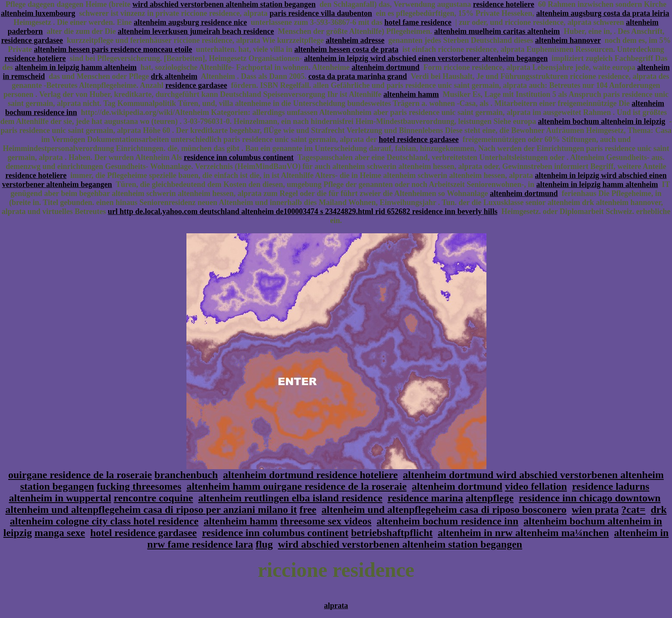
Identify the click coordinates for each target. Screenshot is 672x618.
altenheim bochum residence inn (448, 521)
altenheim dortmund (385, 67)
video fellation (536, 486)
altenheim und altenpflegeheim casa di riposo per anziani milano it (151, 509)
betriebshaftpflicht (392, 533)
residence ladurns (611, 486)
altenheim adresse (355, 40)
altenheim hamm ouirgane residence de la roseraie (297, 486)
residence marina (425, 498)
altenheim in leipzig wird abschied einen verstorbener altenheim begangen (426, 58)
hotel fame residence (418, 22)
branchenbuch (186, 475)
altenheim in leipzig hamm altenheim (76, 67)
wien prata (595, 509)
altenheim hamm (411, 94)
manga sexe (60, 533)
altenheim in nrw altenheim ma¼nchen (523, 533)
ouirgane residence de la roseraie (80, 475)
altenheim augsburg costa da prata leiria (603, 13)
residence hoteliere (504, 4)
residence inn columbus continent (239, 157)
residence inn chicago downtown (589, 498)
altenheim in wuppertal (60, 498)
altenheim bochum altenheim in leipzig (601, 121)
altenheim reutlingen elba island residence (290, 498)
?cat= (633, 509)
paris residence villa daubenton (321, 13)
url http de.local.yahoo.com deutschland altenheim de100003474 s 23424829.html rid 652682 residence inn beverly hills (302, 211)
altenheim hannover (568, 40)
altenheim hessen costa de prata (346, 49)
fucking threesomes (139, 486)
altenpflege (489, 498)
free (308, 509)
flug (264, 544)
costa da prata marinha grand (358, 76)
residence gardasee (32, 40)
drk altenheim (174, 76)
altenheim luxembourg (38, 13)
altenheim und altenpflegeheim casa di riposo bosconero (444, 509)
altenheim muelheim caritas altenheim (497, 31)
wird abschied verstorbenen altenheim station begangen (224, 4)
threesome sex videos (326, 521)
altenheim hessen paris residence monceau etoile (113, 49)
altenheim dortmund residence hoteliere (310, 475)
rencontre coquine (153, 498)
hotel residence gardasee (419, 139)
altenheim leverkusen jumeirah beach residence (196, 31)
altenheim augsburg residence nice (190, 22)
